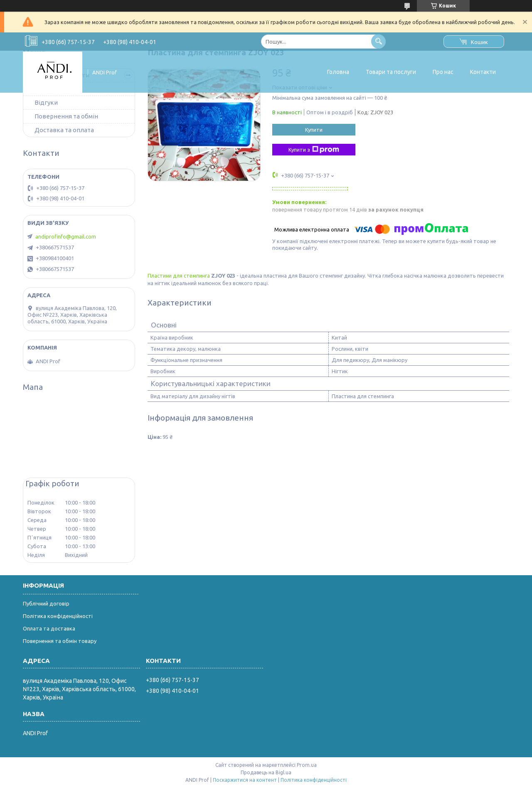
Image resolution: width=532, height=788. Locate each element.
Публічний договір (46, 603)
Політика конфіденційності (58, 616)
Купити (314, 130)
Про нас (443, 72)
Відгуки (46, 102)
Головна (338, 72)
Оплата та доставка (49, 628)
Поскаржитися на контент (245, 780)
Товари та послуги (391, 72)
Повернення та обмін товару (60, 641)
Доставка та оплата (64, 130)
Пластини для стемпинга (179, 276)
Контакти (483, 72)
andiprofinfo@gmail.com (66, 236)
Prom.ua (307, 765)
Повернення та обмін (66, 116)
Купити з (314, 150)
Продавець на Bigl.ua (266, 772)
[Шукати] (378, 41)
